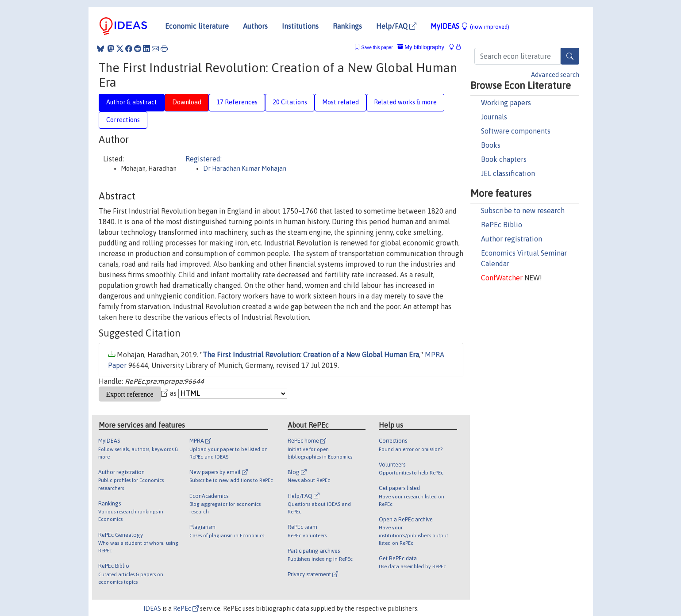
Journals (494, 117)
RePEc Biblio (502, 225)
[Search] (570, 56)
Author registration (512, 239)
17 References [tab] (237, 102)
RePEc (186, 608)
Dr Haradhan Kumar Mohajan (245, 168)
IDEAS (152, 608)
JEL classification (508, 173)
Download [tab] (187, 102)
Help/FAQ (396, 26)
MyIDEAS (470, 26)
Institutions (300, 26)
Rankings (347, 26)
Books (491, 145)
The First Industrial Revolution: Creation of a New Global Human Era (311, 355)
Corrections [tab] (123, 120)
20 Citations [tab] (290, 102)
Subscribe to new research (523, 210)
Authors (255, 26)
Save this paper (377, 48)
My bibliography (421, 47)
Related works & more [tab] (405, 102)
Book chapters (504, 159)
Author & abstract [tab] (132, 102)
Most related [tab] (340, 102)
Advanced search (555, 75)
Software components (516, 131)
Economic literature (197, 26)
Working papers (506, 103)
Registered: (204, 159)
